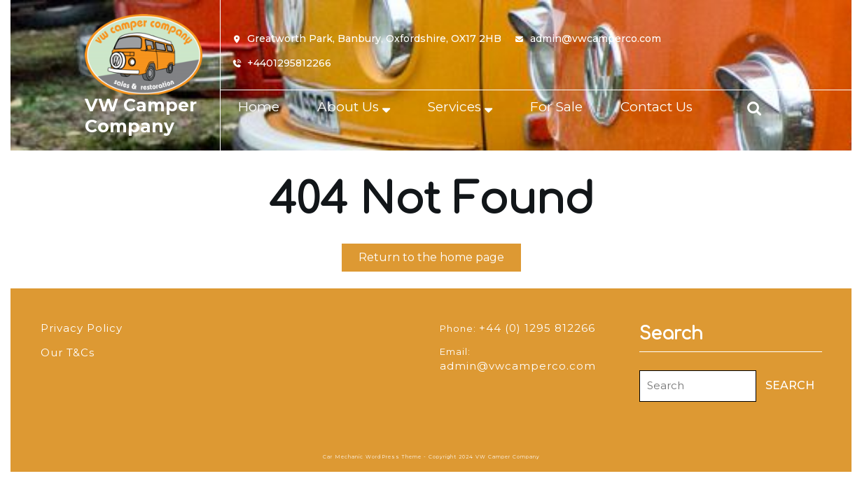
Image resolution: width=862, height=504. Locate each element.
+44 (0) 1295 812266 (537, 328)
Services (454, 107)
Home (259, 107)
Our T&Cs (68, 352)
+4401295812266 (289, 63)
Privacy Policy (82, 328)
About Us (348, 107)
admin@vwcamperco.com (596, 39)
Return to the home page (440, 260)
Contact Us (656, 107)
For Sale (556, 107)
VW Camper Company (141, 115)
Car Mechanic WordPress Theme (372, 457)
